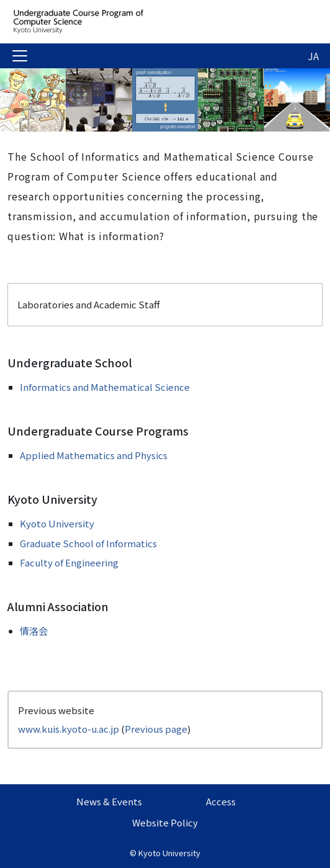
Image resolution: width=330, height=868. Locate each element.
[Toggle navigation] (20, 56)
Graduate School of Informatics (88, 543)
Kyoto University (57, 523)
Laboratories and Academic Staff (89, 304)
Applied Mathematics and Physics (94, 455)
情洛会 (34, 631)
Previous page (156, 729)
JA (313, 56)
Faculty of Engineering (69, 562)
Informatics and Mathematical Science (105, 387)
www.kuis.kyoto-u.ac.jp (69, 729)
